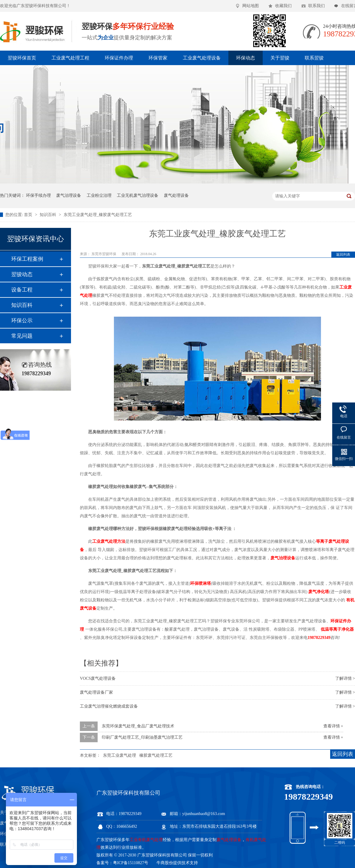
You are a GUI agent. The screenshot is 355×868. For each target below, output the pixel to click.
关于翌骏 (280, 58)
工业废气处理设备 (202, 58)
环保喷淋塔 (201, 583)
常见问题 (22, 336)
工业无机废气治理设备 (138, 195)
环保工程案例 (27, 259)
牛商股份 (165, 863)
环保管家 (158, 58)
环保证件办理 (119, 58)
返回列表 (343, 255)
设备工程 (22, 290)
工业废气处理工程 (70, 58)
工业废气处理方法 (109, 541)
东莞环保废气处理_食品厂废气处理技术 (138, 726)
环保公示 (22, 321)
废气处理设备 (176, 195)
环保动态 (246, 58)
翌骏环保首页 (22, 58)
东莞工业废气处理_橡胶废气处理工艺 (98, 215)
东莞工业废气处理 (120, 755)
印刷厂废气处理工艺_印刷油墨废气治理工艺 (142, 737)
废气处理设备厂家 (96, 692)
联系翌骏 (314, 58)
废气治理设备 (69, 195)
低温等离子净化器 (337, 629)
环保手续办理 (38, 195)
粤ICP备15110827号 (131, 863)
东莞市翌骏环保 (104, 254)
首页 (29, 215)
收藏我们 (283, 6)
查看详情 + (333, 726)
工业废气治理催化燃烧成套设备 (109, 706)
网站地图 (251, 6)
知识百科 (49, 215)
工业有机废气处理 (146, 840)
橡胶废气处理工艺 (156, 755)
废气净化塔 (319, 592)
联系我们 (317, 6)
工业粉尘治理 (99, 195)
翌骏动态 (22, 274)
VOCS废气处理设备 (98, 678)
